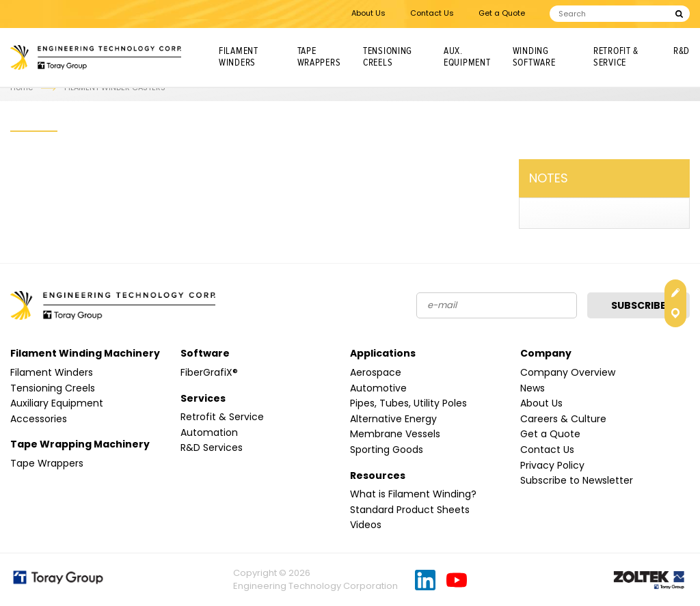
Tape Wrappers (319, 57)
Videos (366, 525)
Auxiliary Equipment (57, 403)
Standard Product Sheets (410, 510)
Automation (209, 432)
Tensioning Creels (388, 57)
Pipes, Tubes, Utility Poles (408, 403)
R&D (682, 51)
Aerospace (376, 372)
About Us (368, 13)
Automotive (378, 388)
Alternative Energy (393, 419)
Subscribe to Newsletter (577, 480)
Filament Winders (239, 57)
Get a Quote (502, 13)
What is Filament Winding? (413, 494)
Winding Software (534, 57)
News (533, 388)
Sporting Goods (387, 450)
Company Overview (568, 372)
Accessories (39, 419)
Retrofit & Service (616, 57)
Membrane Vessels (395, 434)
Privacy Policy (552, 465)
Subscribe (638, 305)
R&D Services (212, 447)
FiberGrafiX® (209, 372)
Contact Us (432, 13)
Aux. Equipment (467, 57)
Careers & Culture (563, 419)
